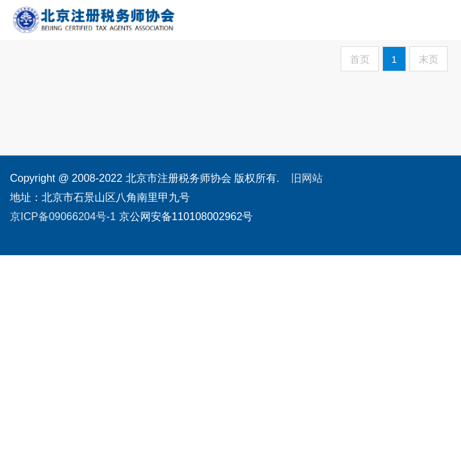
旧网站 (307, 178)
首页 (360, 59)
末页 (429, 59)
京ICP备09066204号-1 (63, 217)
